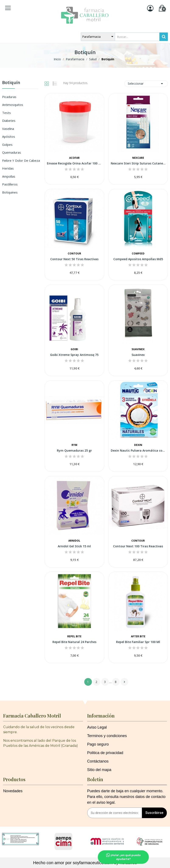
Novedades (13, 791)
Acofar (74, 158)
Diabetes (9, 121)
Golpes (7, 145)
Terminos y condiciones (107, 736)
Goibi (74, 349)
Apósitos (9, 136)
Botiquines (10, 192)
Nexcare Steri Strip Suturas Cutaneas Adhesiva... (138, 163)
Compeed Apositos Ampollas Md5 (138, 259)
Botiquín (11, 83)
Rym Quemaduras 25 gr (74, 450)
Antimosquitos (13, 105)
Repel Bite (74, 636)
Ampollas (9, 176)
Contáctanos (98, 761)
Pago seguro (98, 744)
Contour (74, 254)
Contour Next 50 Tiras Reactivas (74, 259)
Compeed (138, 254)
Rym (74, 445)
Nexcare (138, 158)
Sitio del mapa (99, 770)
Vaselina (8, 129)
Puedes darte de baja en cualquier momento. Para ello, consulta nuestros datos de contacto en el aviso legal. (126, 797)
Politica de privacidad (105, 753)
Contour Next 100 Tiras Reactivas (138, 546)
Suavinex (138, 349)
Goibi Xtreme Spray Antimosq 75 (74, 355)
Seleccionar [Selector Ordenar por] (146, 84)
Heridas (8, 168)
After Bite (138, 636)
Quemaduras (12, 152)
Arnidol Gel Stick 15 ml (74, 546)
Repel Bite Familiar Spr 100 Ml (138, 642)
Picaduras (9, 97)
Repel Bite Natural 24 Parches (74, 642)
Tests (6, 113)
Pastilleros (10, 184)
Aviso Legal (97, 727)
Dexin (138, 445)
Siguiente (124, 682)
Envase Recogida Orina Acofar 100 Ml (74, 163)
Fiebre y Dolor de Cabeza (21, 160)
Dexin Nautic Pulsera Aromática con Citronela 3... (138, 450)
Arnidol (74, 541)
